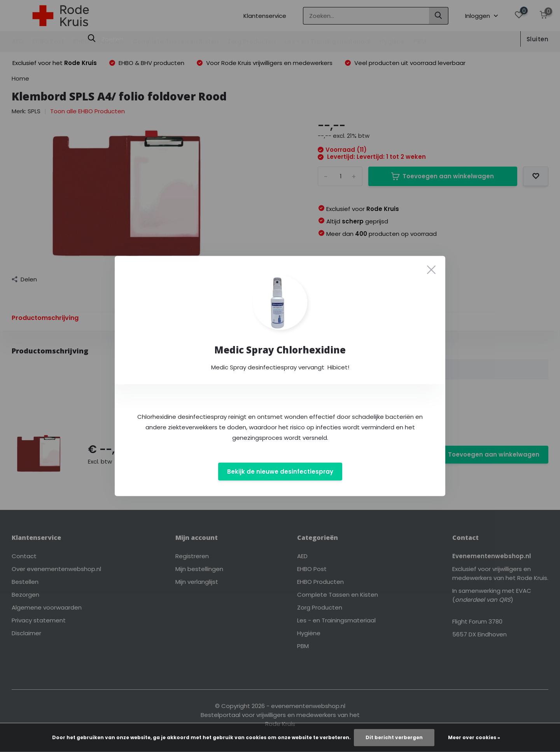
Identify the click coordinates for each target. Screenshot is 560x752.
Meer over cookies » (474, 737)
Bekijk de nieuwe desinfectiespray (280, 472)
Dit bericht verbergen (394, 737)
